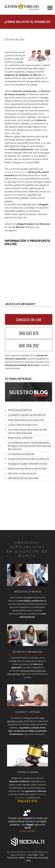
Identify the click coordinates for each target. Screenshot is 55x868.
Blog (28, 860)
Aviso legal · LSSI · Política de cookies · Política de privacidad (28, 856)
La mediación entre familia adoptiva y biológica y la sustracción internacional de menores (30, 446)
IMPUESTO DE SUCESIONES (23, 478)
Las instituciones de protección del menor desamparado (27, 431)
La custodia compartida (21, 454)
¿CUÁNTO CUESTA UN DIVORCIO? (27, 415)
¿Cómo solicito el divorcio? (23, 425)
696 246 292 (29, 346)
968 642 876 (29, 333)
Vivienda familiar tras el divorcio (26, 420)
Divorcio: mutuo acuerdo (22, 473)
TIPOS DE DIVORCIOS (20, 410)
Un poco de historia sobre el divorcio (29, 459)
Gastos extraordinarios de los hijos (27, 468)
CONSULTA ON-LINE (29, 320)
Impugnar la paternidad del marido (28, 464)
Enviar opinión (27, 831)
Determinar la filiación (20, 438)
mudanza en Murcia (15, 172)
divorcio (11, 62)
